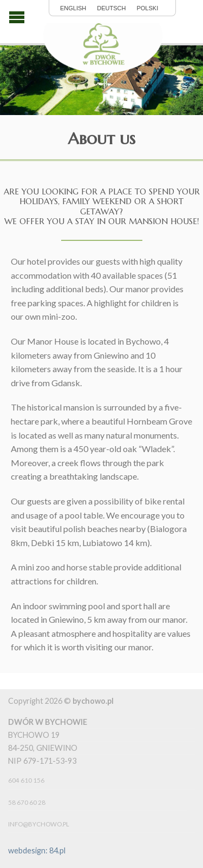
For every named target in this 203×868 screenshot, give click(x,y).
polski (147, 8)
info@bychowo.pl (39, 824)
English (73, 8)
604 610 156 (26, 780)
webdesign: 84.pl (37, 850)
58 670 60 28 (27, 802)
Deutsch (111, 8)
